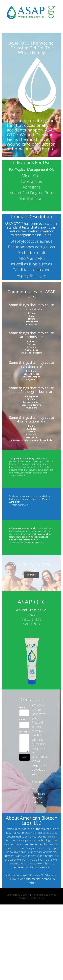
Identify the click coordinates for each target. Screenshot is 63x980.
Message (24, 732)
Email (22, 719)
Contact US (31, 575)
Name (22, 707)
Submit (25, 757)
